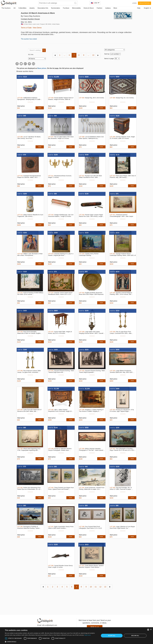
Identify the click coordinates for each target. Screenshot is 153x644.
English (147, 8)
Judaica (108, 8)
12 (100, 587)
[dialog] (76, 636)
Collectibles (22, 8)
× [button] (151, 630)
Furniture (66, 8)
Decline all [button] (135, 636)
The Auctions (6, 8)
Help (139, 8)
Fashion (99, 8)
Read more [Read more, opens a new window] (88, 635)
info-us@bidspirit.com (50, 625)
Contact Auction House (30, 19)
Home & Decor (89, 8)
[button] (51, 642)
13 (93, 55)
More (115, 8)
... (65, 55)
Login (134, 3)
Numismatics (56, 8)
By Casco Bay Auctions (30, 16)
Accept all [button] (112, 636)
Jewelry (32, 8)
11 (96, 587)
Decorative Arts (43, 8)
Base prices (42, 68)
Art (15, 8)
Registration (145, 3)
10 (91, 587)
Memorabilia (76, 8)
